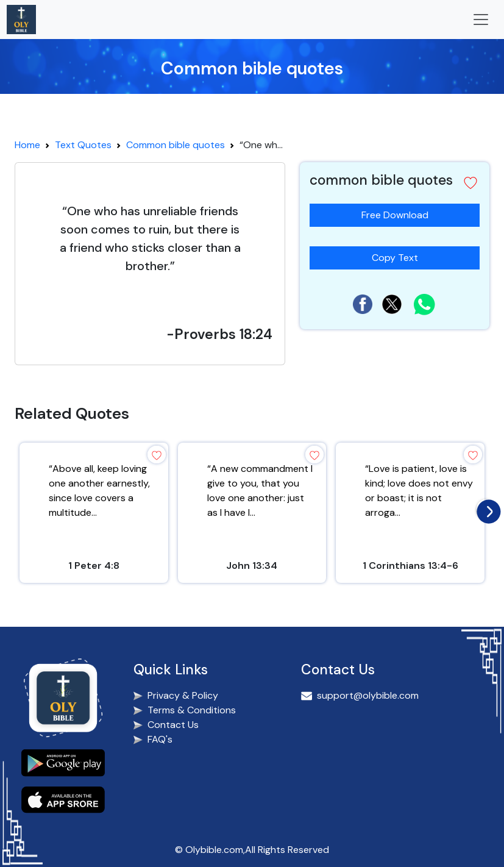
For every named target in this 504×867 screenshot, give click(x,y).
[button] (470, 183)
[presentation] (486, 508)
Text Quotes (83, 145)
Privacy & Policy (183, 695)
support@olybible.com (368, 695)
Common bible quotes (176, 145)
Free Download (395, 215)
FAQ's (160, 739)
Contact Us (173, 725)
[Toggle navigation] (481, 20)
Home (27, 145)
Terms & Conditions (192, 710)
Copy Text (400, 255)
